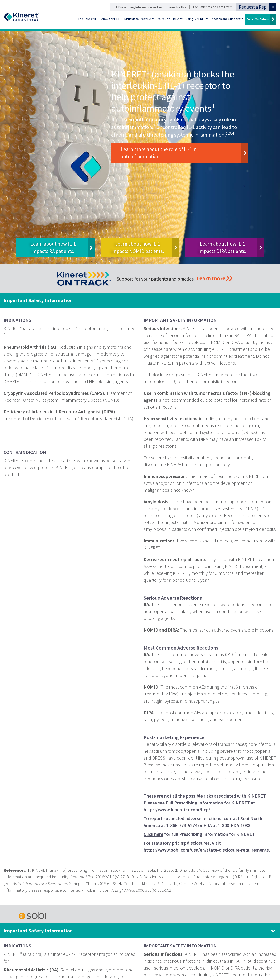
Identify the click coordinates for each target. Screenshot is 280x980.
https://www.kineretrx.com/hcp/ (177, 810)
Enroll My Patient (258, 19)
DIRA (176, 19)
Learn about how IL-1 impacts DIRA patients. (222, 247)
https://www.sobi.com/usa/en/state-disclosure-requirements (206, 850)
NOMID (162, 19)
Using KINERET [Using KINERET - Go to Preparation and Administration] (195, 19)
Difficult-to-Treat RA (138, 19)
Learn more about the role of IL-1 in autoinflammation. (159, 153)
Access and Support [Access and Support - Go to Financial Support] (226, 19)
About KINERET (112, 19)
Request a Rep (253, 7)
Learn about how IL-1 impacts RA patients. (53, 247)
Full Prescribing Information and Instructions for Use (150, 7)
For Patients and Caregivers (213, 7)
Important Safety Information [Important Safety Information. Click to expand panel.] (38, 931)
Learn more (211, 278)
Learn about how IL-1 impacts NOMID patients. (138, 247)
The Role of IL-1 (88, 19)
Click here (153, 834)
